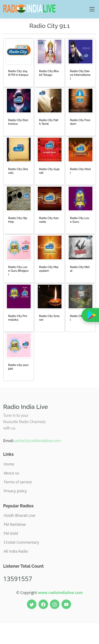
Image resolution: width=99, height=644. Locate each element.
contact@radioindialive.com (37, 441)
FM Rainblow (15, 524)
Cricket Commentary (21, 542)
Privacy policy (15, 491)
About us (11, 473)
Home (9, 464)
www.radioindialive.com (60, 593)
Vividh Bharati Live (20, 516)
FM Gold (11, 533)
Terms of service (18, 482)
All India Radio (16, 551)
